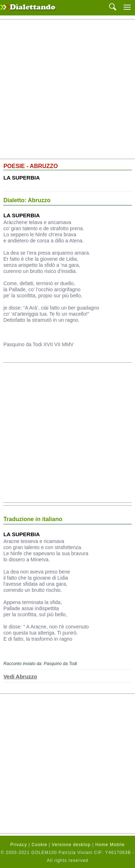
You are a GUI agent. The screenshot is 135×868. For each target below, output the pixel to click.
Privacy (19, 845)
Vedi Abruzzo (20, 676)
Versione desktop (71, 845)
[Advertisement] (67, 89)
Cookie (39, 845)
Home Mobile (110, 845)
